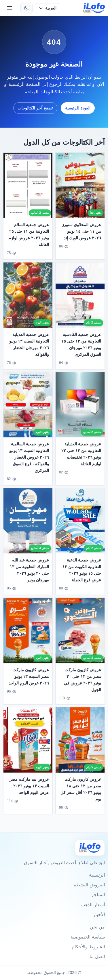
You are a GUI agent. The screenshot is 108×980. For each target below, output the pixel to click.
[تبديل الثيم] (26, 8)
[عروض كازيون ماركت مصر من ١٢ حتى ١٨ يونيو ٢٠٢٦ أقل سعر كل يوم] (80, 744)
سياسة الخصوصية (88, 937)
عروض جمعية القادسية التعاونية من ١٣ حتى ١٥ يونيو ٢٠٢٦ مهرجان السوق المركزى (81, 348)
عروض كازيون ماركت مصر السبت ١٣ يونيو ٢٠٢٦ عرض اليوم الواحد (29, 680)
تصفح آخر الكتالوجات (35, 108)
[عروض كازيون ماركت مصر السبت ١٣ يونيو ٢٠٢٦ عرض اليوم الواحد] (28, 634)
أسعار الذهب (93, 905)
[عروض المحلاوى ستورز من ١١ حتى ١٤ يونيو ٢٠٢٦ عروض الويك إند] (80, 185)
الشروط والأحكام (88, 947)
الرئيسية (97, 875)
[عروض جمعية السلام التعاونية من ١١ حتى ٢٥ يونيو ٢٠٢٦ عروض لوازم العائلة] (28, 185)
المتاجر (98, 895)
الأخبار (99, 914)
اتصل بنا (97, 957)
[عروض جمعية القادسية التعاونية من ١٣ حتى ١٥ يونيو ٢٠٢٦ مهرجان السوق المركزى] (80, 299)
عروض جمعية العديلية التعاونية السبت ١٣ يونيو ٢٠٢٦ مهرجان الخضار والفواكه (29, 348)
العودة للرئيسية (78, 108)
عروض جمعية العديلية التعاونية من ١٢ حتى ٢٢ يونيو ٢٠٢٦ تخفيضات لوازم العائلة (81, 458)
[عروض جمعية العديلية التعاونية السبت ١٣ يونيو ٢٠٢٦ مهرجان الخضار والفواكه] (28, 299)
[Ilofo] (90, 848)
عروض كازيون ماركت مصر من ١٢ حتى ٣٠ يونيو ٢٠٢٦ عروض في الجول (83, 683)
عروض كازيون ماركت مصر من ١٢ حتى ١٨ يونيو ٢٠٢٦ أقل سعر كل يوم (81, 793)
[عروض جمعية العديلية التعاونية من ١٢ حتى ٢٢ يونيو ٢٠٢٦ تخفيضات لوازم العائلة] (80, 408)
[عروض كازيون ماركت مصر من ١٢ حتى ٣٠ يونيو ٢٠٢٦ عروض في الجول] (80, 634)
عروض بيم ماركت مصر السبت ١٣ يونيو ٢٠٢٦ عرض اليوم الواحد (30, 790)
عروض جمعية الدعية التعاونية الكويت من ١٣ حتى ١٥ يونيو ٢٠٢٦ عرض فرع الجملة (82, 574)
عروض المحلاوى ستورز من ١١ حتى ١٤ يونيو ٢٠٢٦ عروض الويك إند (82, 231)
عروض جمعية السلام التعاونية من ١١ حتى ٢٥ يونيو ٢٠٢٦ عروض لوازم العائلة (29, 235)
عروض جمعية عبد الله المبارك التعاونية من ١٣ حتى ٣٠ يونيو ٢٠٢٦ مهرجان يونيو (30, 574)
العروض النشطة (89, 885)
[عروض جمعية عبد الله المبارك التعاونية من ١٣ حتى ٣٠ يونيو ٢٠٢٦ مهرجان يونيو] (28, 524)
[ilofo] (94, 8)
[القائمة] (10, 8)
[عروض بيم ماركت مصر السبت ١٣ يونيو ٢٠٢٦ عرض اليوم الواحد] (28, 744)
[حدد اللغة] (47, 8)
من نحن (97, 927)
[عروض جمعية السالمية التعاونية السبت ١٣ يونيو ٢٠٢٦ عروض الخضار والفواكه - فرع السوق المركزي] (28, 408)
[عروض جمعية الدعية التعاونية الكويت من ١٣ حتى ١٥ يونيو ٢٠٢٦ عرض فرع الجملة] (80, 524)
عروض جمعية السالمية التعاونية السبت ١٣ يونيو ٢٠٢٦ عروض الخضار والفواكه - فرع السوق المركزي (29, 461)
